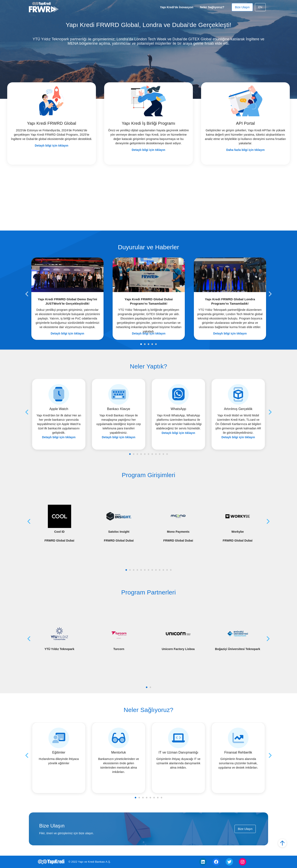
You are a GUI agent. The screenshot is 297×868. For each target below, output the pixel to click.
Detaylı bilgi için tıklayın (52, 146)
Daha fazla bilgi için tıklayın (245, 150)
